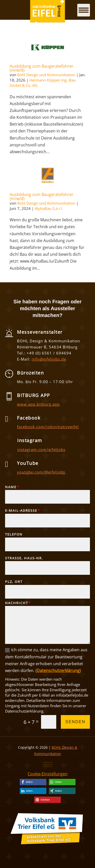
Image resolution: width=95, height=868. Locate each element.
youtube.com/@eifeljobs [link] (41, 472)
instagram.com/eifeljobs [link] (41, 449)
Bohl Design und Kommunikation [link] (46, 75)
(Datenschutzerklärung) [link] (58, 670)
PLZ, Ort (14, 582)
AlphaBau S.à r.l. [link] (49, 208)
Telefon (14, 535)
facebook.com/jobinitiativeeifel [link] (48, 427)
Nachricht (17, 603)
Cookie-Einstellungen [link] (48, 774)
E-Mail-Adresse (21, 511)
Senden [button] (75, 722)
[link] (48, 47)
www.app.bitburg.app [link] (38, 404)
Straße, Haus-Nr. (24, 558)
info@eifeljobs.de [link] (49, 359)
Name (11, 487)
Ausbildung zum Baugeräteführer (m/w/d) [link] (42, 68)
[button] (48, 764)
